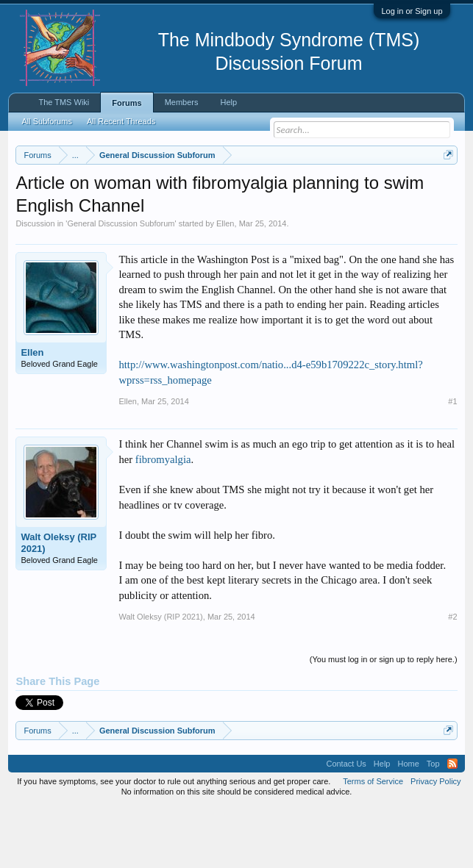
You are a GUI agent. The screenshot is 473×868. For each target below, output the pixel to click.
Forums (127, 103)
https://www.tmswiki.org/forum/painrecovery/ (287, 207)
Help (228, 102)
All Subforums (46, 121)
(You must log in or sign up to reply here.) (384, 720)
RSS (452, 824)
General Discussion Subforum (121, 284)
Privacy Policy (435, 842)
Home (408, 824)
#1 (452, 462)
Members (182, 102)
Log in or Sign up (412, 11)
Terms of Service (373, 842)
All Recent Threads (121, 121)
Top (433, 824)
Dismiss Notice (445, 189)
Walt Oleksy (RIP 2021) (58, 604)
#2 (452, 678)
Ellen (225, 284)
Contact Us (346, 824)
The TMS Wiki (64, 102)
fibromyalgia (163, 520)
